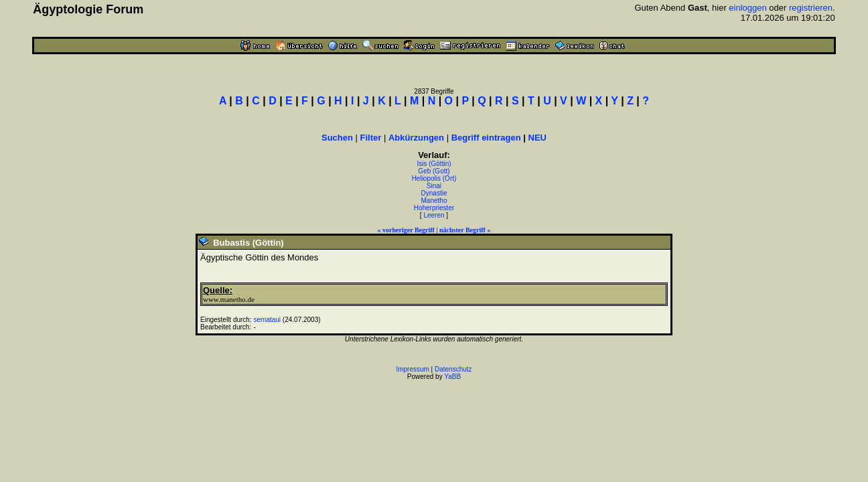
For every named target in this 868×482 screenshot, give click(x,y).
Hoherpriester (434, 208)
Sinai (434, 186)
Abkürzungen (416, 138)
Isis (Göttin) (434, 164)
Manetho (434, 200)
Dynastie (434, 193)
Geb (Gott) (434, 171)
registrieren (811, 8)
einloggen (747, 8)
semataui (267, 320)
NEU (537, 138)
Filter (371, 138)
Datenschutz (453, 369)
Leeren (434, 215)
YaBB (452, 377)
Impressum (412, 369)
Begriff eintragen (486, 138)
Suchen (337, 138)
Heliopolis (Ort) (434, 178)
